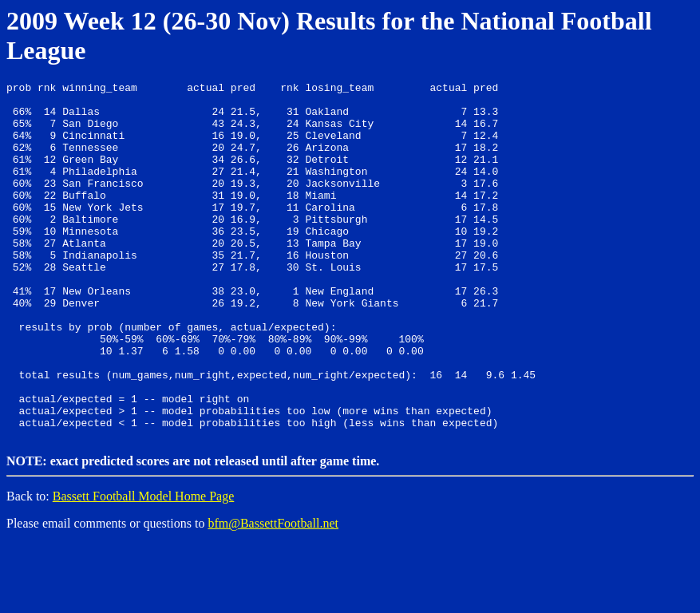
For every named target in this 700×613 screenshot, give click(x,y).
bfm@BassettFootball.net (273, 593)
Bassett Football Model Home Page (144, 566)
